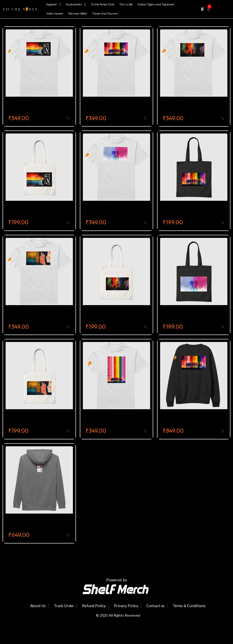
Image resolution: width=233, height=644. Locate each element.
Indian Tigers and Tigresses (156, 4)
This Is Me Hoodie (27, 524)
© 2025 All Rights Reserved (118, 615)
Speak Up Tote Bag (29, 419)
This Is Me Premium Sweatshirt (196, 419)
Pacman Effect (78, 14)
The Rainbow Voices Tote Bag (195, 211)
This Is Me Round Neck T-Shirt (118, 419)
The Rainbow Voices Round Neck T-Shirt (129, 107)
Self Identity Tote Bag (186, 315)
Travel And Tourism (105, 14)
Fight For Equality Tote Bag (37, 211)
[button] (202, 9)
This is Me (126, 4)
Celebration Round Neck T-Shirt (197, 107)
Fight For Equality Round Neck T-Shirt (48, 107)
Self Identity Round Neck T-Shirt (120, 211)
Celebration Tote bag (109, 315)
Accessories (76, 5)
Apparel (54, 5)
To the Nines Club (103, 4)
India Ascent (55, 14)
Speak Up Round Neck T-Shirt (40, 315)
